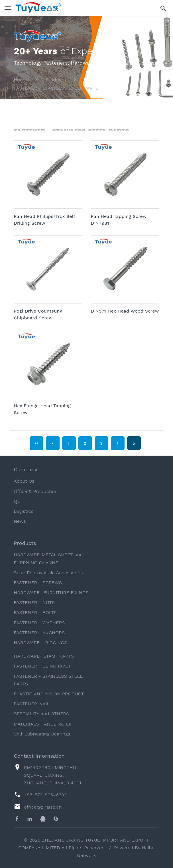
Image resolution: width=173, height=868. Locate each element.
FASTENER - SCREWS (38, 583)
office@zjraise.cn (43, 807)
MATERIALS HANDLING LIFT (45, 724)
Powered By (128, 848)
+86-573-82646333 (45, 795)
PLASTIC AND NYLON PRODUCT (49, 694)
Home (21, 80)
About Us (24, 481)
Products (56, 80)
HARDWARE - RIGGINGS (41, 643)
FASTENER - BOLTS (35, 612)
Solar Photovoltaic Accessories (48, 573)
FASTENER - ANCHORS (39, 633)
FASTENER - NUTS (34, 603)
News (20, 521)
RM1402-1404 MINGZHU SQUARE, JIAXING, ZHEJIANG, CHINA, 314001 (53, 775)
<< (36, 443)
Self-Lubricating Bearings (42, 734)
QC (17, 501)
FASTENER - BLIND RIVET (42, 666)
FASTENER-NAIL (32, 704)
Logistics (24, 511)
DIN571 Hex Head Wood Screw (125, 311)
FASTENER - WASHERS (39, 623)
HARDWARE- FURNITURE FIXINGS (51, 593)
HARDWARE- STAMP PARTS (44, 656)
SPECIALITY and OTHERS (42, 714)
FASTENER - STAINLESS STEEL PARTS (56, 88)
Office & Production (36, 491)
